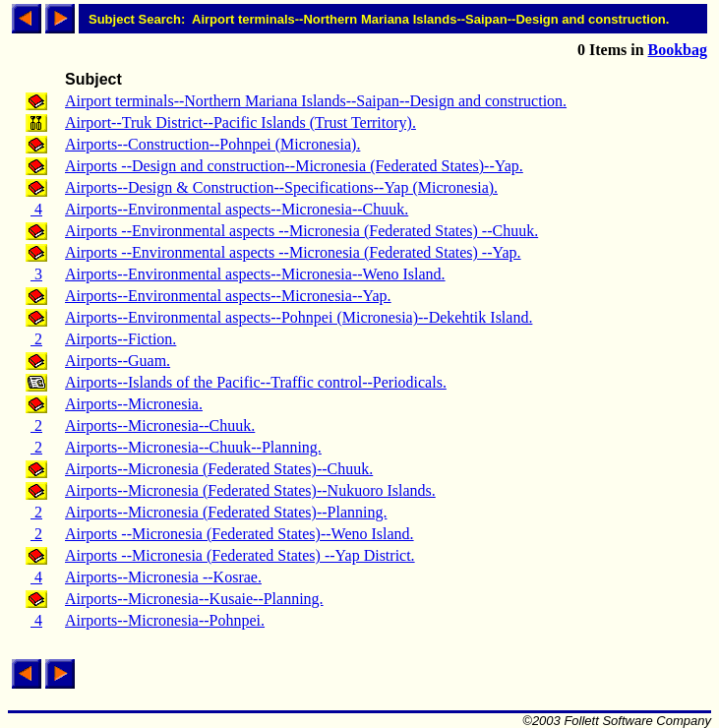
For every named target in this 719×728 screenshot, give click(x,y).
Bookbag (678, 50)
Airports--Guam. (118, 361)
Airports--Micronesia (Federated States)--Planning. (226, 512)
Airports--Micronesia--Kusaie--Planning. (194, 599)
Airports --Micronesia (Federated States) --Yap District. (240, 555)
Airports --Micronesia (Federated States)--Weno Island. (240, 534)
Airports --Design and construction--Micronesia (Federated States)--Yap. (294, 166)
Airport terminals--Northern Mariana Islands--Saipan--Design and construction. (316, 101)
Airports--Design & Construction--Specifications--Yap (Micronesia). (281, 187)
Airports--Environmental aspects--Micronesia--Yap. (228, 296)
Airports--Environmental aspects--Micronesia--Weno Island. (255, 274)
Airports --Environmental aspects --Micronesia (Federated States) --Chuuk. (301, 231)
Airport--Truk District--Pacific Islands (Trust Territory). (240, 122)
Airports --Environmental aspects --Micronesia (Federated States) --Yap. (293, 252)
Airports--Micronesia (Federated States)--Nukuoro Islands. (250, 490)
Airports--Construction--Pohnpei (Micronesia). (212, 144)
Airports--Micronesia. (134, 404)
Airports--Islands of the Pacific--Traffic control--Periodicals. (256, 382)
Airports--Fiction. (120, 339)
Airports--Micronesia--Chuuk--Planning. (193, 447)
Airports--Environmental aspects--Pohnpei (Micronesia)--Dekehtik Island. (299, 317)
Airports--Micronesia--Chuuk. (160, 425)
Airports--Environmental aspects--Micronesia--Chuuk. (237, 209)
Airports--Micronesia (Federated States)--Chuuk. (219, 469)
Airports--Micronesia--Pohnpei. (165, 620)
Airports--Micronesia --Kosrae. (163, 577)
